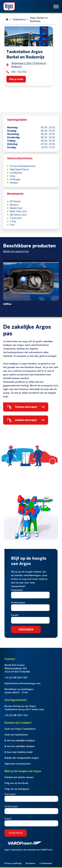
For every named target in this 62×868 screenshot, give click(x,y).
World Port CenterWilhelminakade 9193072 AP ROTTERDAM (17, 668)
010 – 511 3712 (19, 72)
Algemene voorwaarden (18, 764)
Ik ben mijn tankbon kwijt (19, 752)
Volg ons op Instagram (17, 789)
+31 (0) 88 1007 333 (16, 715)
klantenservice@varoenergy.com (22, 683)
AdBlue (7, 304)
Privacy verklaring (13, 863)
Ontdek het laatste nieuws (19, 777)
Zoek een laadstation (16, 735)
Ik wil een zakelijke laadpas (20, 746)
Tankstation (19, 19)
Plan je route (16, 79)
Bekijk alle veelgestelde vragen (22, 758)
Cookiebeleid (46, 863)
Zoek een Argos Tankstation (20, 729)
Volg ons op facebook (16, 783)
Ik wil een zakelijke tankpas (20, 740)
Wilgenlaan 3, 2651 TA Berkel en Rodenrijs (29, 65)
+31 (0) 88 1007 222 (16, 678)
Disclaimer (31, 863)
